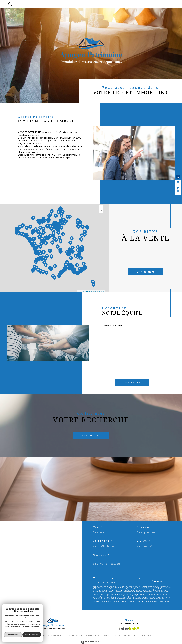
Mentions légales (106, 639)
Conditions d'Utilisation (147, 606)
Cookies (150, 639)
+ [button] (101, 207)
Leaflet (80, 291)
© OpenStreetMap (98, 291)
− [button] (101, 211)
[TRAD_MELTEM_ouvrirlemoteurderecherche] (10, 4)
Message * (102, 556)
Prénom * (147, 526)
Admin (117, 639)
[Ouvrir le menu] (166, 4)
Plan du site (91, 639)
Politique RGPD (138, 639)
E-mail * (146, 541)
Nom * (99, 526)
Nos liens (126, 639)
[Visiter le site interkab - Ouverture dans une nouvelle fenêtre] (129, 633)
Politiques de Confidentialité (126, 606)
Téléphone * (104, 541)
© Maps (88, 291)
